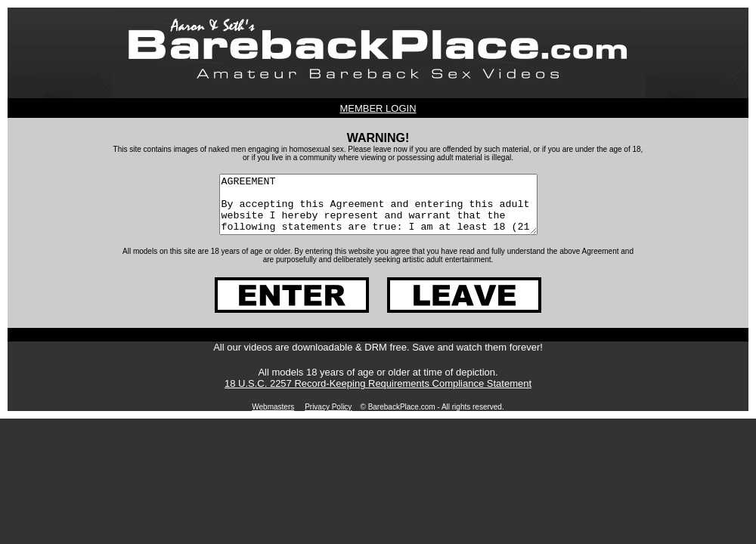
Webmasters (273, 418)
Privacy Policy (328, 418)
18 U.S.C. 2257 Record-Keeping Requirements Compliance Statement (378, 395)
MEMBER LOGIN (378, 108)
